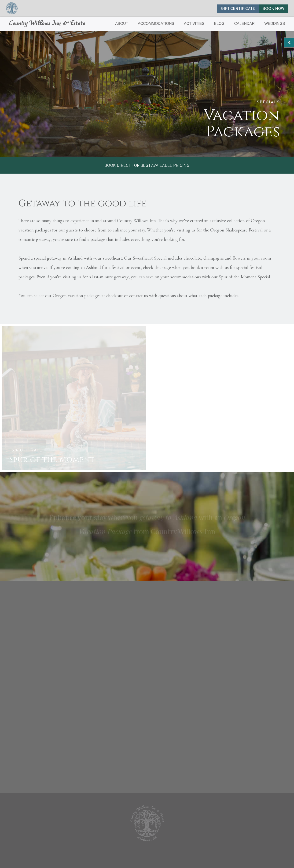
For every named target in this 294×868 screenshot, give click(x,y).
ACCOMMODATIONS (156, 24)
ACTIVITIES (194, 24)
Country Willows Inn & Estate (47, 24)
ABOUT (122, 24)
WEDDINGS (275, 24)
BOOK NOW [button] (273, 9)
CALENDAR (244, 24)
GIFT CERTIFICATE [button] (238, 9)
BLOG (219, 24)
